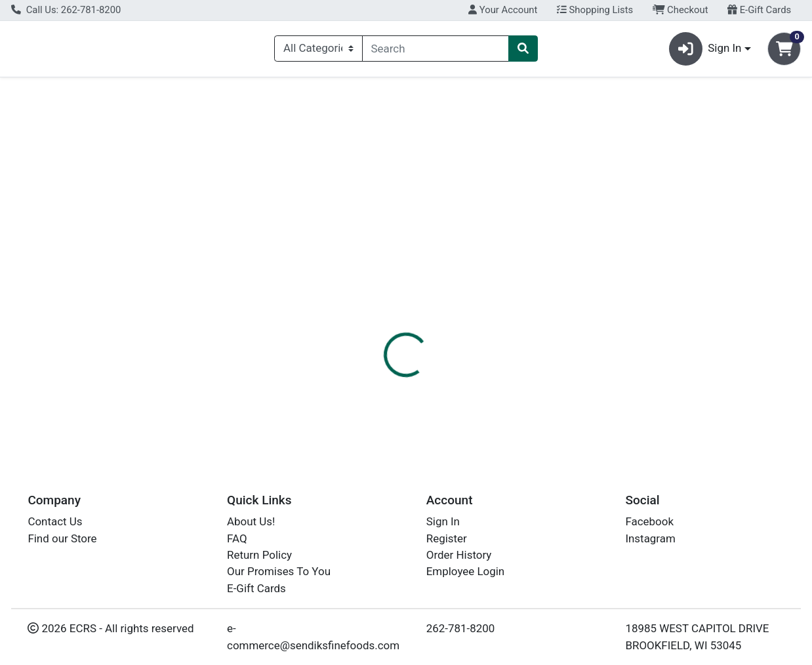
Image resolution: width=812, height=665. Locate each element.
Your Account (503, 10)
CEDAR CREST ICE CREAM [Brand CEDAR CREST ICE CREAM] (536, 399)
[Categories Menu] (318, 51)
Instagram (650, 538)
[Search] (436, 51)
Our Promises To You (279, 572)
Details (375, 302)
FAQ (237, 538)
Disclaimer (437, 302)
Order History (459, 555)
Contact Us (55, 522)
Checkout (680, 10)
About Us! (251, 522)
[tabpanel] (575, 382)
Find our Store (62, 538)
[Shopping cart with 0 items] (784, 51)
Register (447, 538)
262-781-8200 (461, 629)
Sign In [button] (705, 51)
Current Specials (63, 94)
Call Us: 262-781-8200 (66, 10)
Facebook (649, 522)
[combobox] (436, 51)
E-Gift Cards (759, 10)
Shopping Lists (595, 10)
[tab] (375, 301)
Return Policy (259, 555)
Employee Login (465, 572)
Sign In (443, 522)
